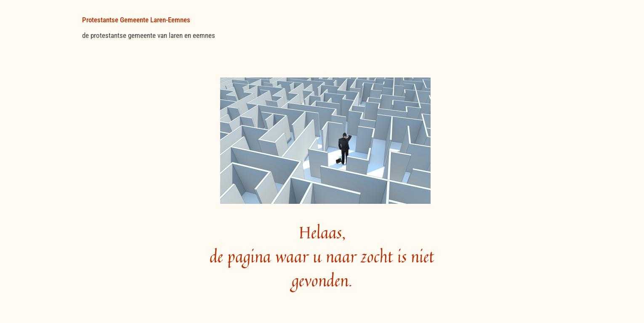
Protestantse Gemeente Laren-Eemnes (136, 20)
